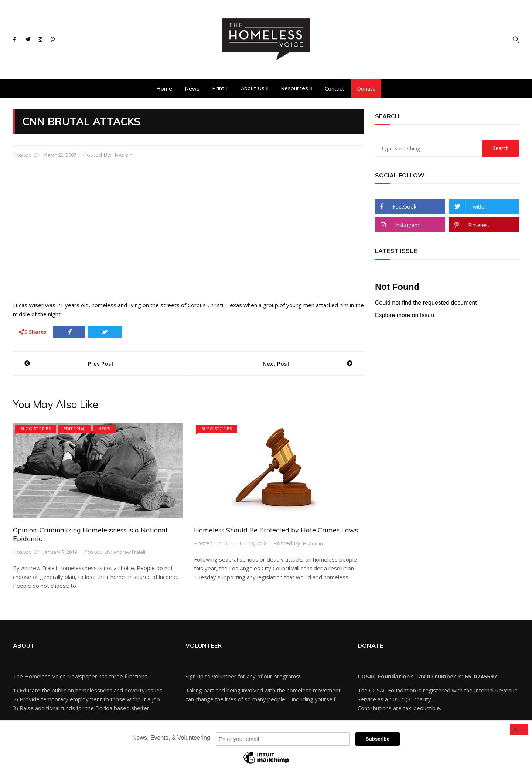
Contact (335, 88)
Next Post (276, 363)
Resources (294, 88)
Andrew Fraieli (129, 552)
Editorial (74, 429)
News (192, 88)
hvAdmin (123, 155)
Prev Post (101, 363)
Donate (366, 88)
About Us (253, 88)
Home (164, 88)
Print (218, 88)
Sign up (195, 676)
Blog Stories (35, 429)
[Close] (519, 729)
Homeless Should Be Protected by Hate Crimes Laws (276, 530)
